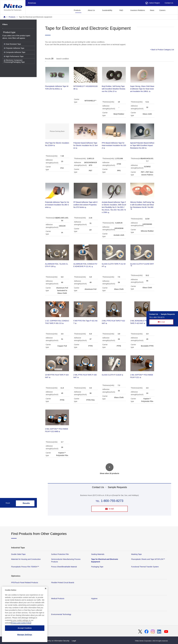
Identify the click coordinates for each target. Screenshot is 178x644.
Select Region (153, 3)
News (152, 10)
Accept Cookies (25, 635)
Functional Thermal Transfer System (145, 567)
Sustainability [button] (107, 10)
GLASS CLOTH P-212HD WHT (142, 265)
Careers (162, 10)
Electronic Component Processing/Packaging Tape (14, 61)
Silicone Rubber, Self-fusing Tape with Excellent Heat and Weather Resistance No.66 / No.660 (142, 205)
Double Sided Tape (18, 554)
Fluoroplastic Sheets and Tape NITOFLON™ (148, 559)
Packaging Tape (97, 567)
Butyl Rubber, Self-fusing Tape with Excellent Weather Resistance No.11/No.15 (113, 89)
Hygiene (94, 599)
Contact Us (169, 3)
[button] (172, 10)
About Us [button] (91, 10)
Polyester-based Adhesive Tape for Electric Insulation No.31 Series (86, 145)
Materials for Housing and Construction (26, 559)
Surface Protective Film (60, 554)
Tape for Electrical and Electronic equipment (35, 17)
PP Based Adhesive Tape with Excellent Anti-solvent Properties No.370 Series (86, 205)
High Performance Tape (14, 56)
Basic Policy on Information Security (56, 641)
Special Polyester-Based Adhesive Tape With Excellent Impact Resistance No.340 (142, 145)
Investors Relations (138, 10)
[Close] (46, 595)
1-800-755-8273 (112, 501)
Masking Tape (136, 554)
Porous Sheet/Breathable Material (64, 567)
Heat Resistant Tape (12, 44)
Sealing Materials (98, 554)
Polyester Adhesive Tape (14, 48)
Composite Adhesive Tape (15, 52)
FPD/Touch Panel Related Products (25, 583)
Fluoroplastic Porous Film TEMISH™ (25, 567)
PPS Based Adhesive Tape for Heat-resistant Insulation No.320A (114, 145)
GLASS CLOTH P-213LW (112, 375)
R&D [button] (121, 10)
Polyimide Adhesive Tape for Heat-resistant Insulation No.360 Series (57, 205)
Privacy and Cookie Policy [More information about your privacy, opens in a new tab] (21, 630)
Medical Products (58, 599)
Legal (74, 641)
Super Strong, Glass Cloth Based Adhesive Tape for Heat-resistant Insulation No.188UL (142, 89)
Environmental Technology (61, 614)
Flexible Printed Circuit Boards (63, 583)
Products (12, 17)
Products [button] (77, 10)
